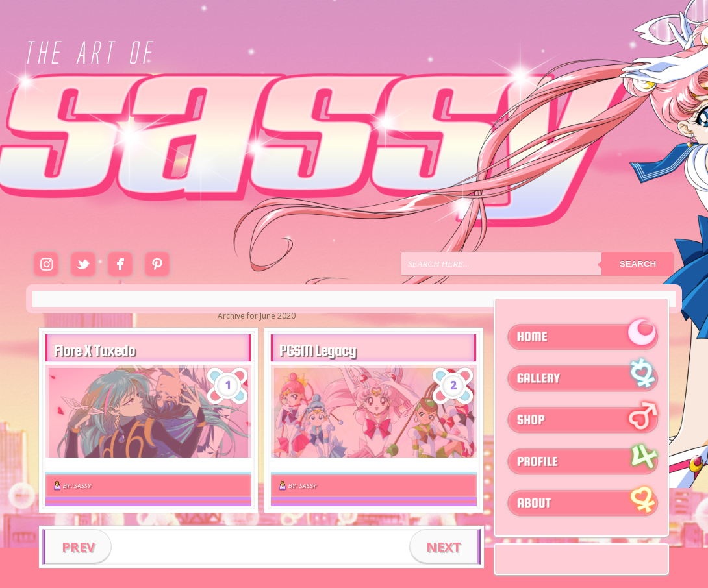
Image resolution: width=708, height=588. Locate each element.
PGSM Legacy (318, 350)
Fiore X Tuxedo (95, 350)
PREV (78, 547)
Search (638, 264)
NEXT (444, 547)
